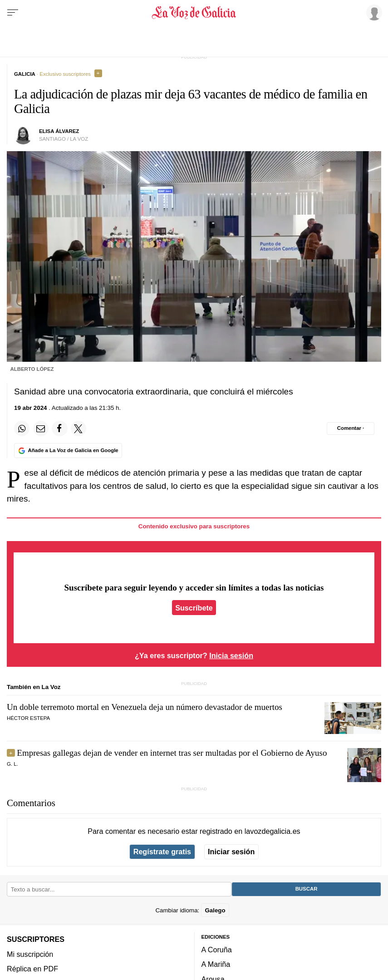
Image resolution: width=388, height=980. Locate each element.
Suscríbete (194, 608)
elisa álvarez (59, 131)
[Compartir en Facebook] (59, 428)
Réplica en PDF (32, 969)
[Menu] (13, 13)
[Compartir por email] (41, 428)
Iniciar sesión (231, 852)
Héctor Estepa (28, 718)
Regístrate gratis (162, 852)
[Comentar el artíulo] (351, 428)
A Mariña (216, 964)
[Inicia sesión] (373, 12)
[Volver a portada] (194, 13)
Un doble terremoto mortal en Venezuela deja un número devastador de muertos (145, 707)
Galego (215, 910)
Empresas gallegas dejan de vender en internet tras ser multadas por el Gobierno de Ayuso (172, 753)
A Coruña (217, 950)
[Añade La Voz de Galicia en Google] (68, 451)
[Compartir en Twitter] (79, 428)
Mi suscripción (30, 954)
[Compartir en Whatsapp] (22, 428)
